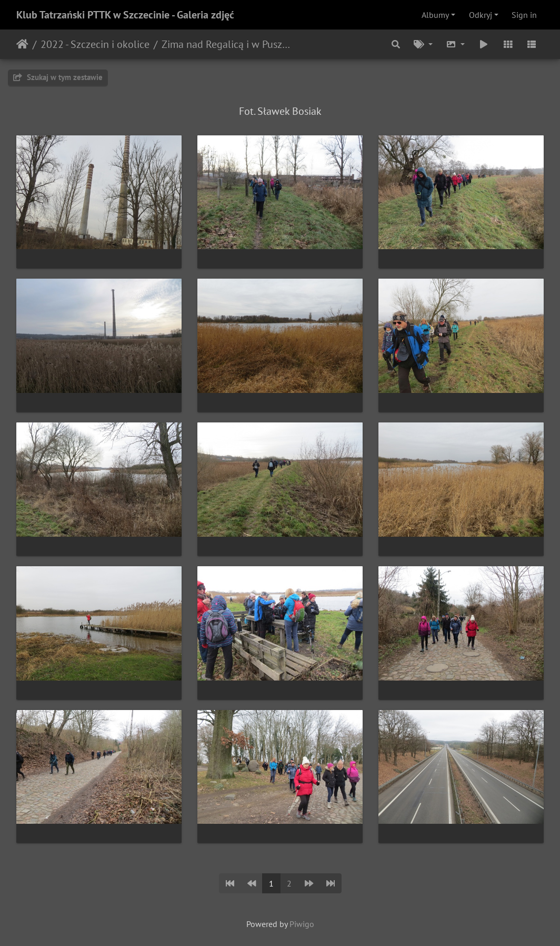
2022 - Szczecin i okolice (95, 44)
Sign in (524, 15)
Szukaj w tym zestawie (58, 77)
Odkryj (481, 15)
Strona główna (22, 44)
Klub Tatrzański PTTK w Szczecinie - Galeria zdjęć (125, 15)
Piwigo (302, 924)
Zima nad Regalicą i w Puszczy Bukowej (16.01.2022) (227, 44)
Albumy (435, 15)
